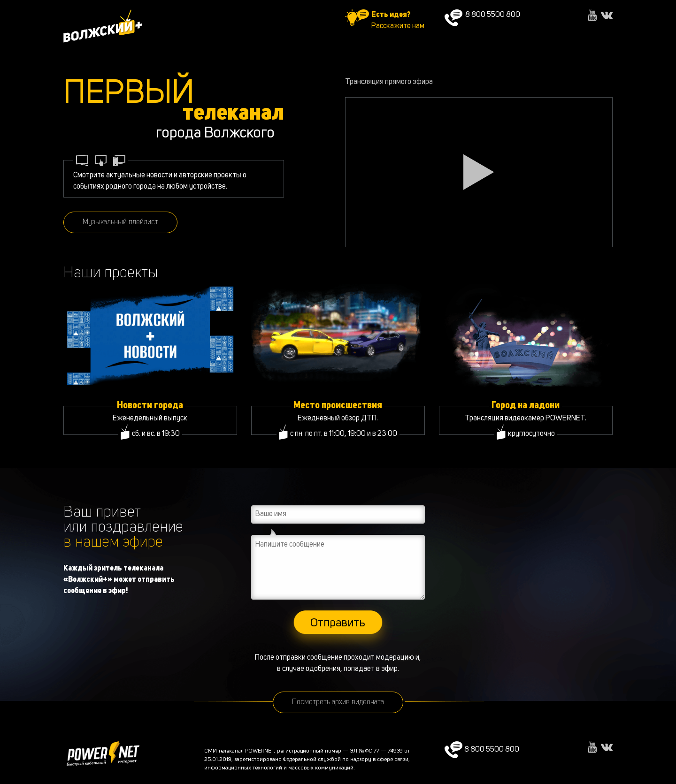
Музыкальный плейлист (120, 222)
